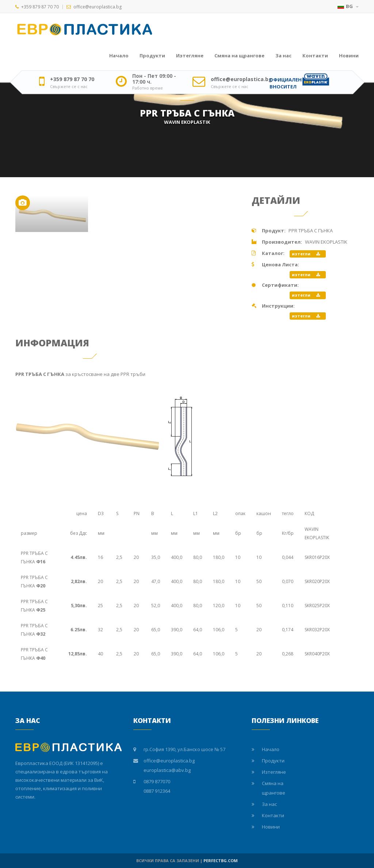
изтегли (306, 254)
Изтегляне (190, 56)
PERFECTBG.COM (221, 861)
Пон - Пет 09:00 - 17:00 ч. (154, 79)
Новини (349, 56)
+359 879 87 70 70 (40, 7)
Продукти (152, 56)
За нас (283, 56)
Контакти (315, 56)
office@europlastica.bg (98, 7)
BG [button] (348, 6)
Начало (119, 56)
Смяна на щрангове (239, 56)
